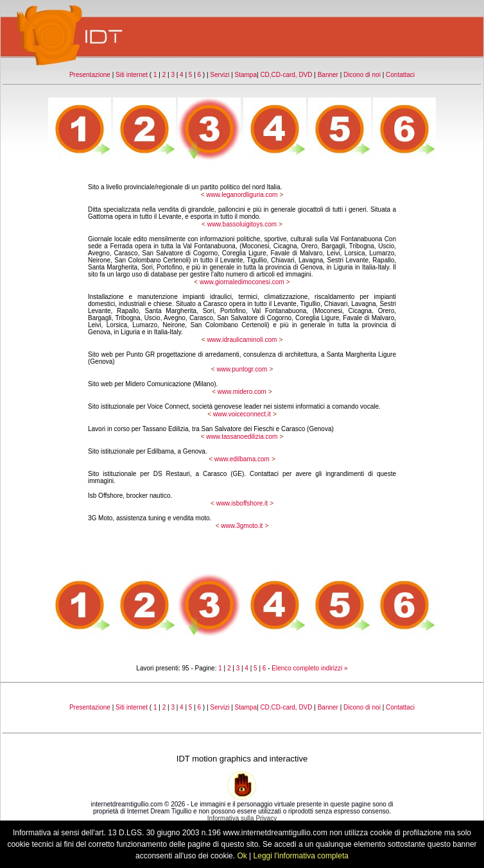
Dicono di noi (362, 75)
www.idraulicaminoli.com (242, 340)
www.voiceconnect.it (242, 414)
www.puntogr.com (242, 369)
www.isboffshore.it (242, 503)
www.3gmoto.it (242, 526)
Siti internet (132, 75)
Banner (328, 75)
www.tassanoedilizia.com (242, 437)
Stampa (246, 75)
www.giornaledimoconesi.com (242, 282)
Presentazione (90, 75)
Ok (242, 856)
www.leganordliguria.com (242, 195)
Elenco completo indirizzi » (309, 668)
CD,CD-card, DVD (286, 75)
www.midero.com (242, 392)
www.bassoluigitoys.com (242, 224)
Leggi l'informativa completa (301, 856)
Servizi (220, 75)
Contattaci (400, 75)
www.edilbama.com (242, 459)
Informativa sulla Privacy (242, 818)
